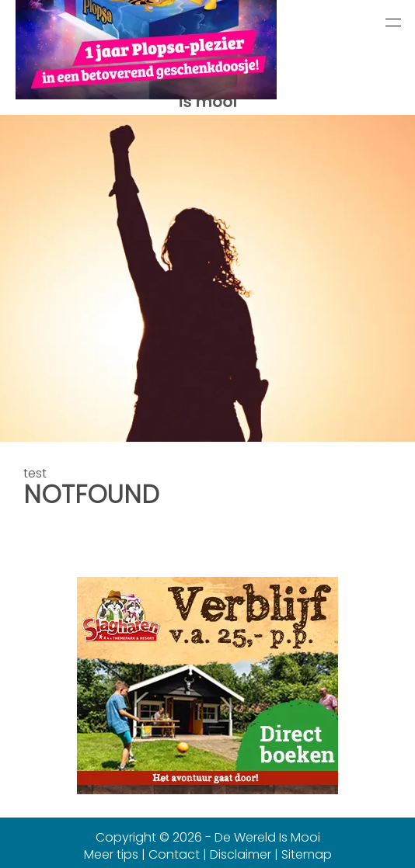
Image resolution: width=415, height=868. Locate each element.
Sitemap (307, 854)
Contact (174, 854)
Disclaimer (241, 854)
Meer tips (111, 854)
